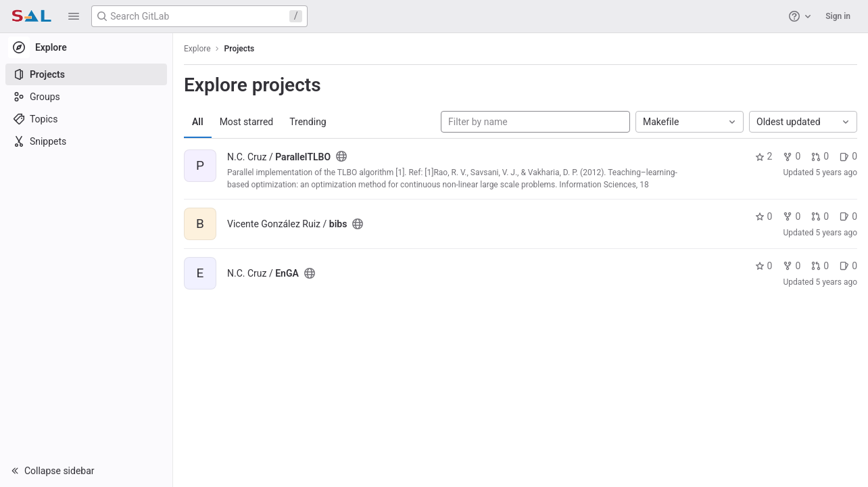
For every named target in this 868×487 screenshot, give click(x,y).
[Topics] (86, 119)
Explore (197, 49)
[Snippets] (86, 141)
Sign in (838, 16)
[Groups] (86, 97)
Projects (240, 49)
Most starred (247, 122)
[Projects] (86, 74)
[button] (74, 16)
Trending (308, 122)
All (198, 122)
